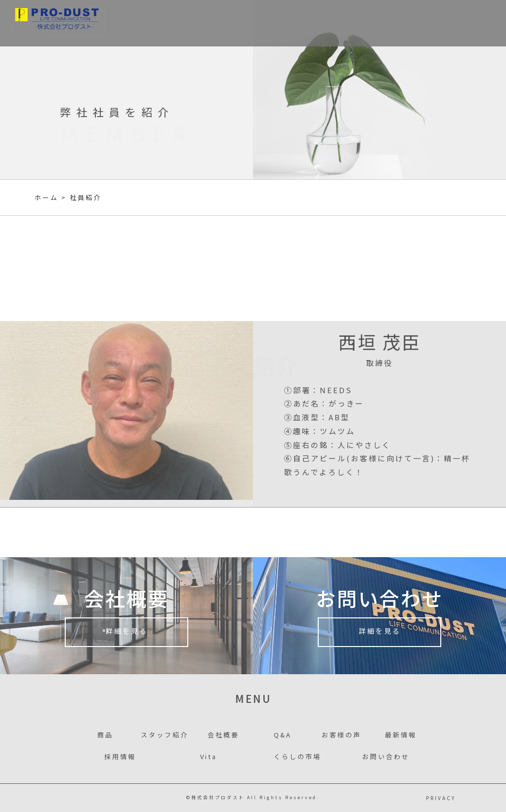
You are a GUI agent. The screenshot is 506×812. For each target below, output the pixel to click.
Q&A (283, 735)
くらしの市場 (297, 756)
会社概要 (291, 23)
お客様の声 (333, 23)
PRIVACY (441, 798)
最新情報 (375, 23)
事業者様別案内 (191, 23)
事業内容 (141, 23)
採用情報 (414, 23)
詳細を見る (127, 633)
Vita (209, 756)
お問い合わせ (466, 23)
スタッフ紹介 (246, 23)
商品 (107, 23)
